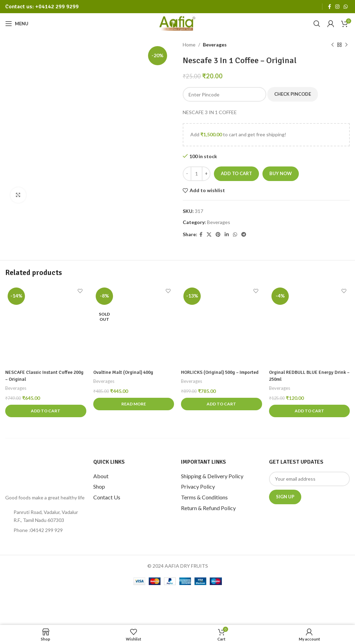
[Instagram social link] (337, 7)
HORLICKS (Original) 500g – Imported (221, 372)
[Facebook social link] (330, 7)
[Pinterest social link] (218, 235)
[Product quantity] (197, 174)
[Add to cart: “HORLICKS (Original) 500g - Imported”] (222, 404)
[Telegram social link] (244, 235)
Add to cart (236, 173)
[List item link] (46, 530)
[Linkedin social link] (227, 235)
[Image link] (35, 472)
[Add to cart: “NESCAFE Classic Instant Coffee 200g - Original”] (46, 411)
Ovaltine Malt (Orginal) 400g (124, 372)
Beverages (215, 45)
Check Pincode (293, 94)
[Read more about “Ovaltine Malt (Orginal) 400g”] (134, 404)
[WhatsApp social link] (346, 7)
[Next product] (346, 45)
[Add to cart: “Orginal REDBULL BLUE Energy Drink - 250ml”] (310, 411)
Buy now (281, 173)
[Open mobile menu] (17, 24)
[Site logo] (178, 23)
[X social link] (209, 235)
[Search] (317, 24)
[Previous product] (332, 45)
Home (189, 45)
